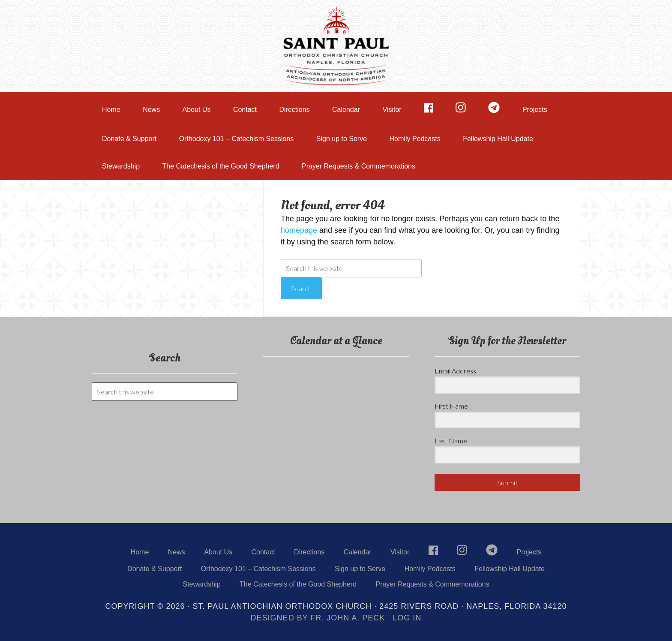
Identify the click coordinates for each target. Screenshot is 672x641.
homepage (299, 230)
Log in (407, 618)
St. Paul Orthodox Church (336, 45)
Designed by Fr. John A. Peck (318, 618)
